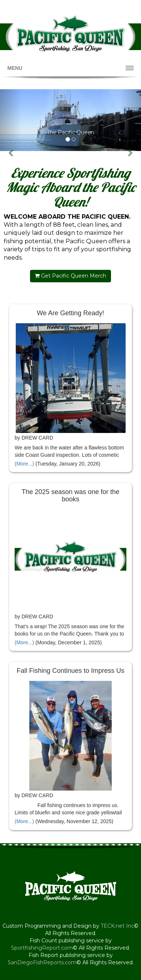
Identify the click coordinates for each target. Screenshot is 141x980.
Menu (15, 68)
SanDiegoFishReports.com (42, 962)
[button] (11, 120)
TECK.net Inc (117, 926)
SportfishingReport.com (42, 948)
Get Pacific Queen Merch (70, 276)
